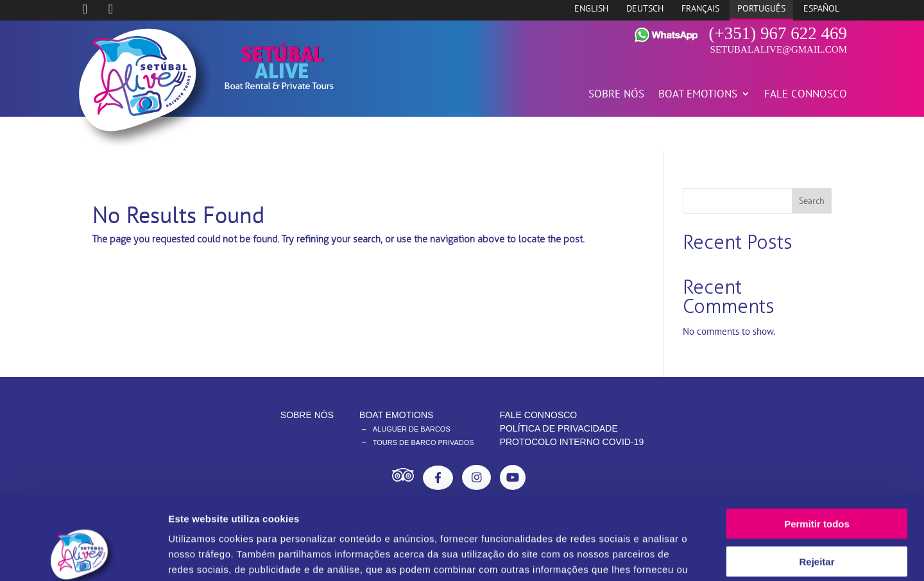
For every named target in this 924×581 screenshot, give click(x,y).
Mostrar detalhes (705, 556)
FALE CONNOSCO (806, 95)
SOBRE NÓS (616, 95)
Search (812, 201)
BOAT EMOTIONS (698, 95)
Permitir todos (817, 443)
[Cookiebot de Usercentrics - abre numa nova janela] (83, 556)
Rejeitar (817, 481)
